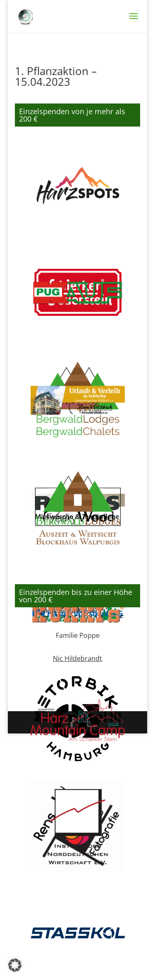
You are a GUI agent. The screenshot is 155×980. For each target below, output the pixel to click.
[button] (15, 965)
